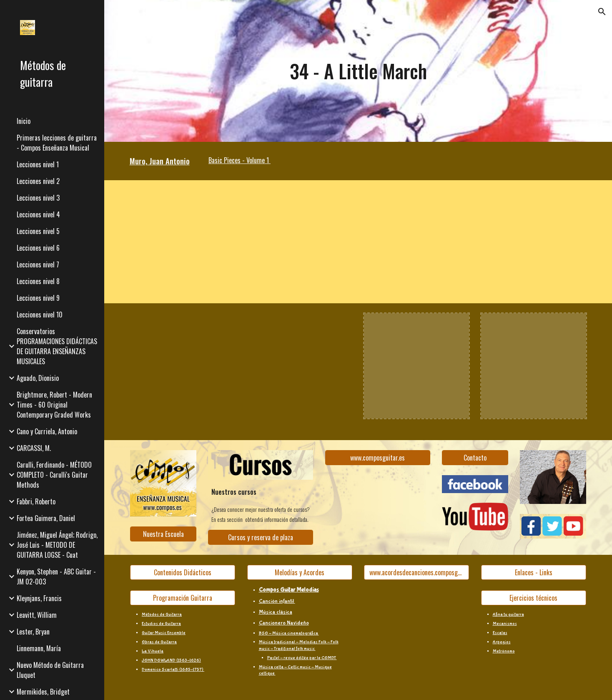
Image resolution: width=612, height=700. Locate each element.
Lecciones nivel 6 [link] (38, 248)
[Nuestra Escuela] (163, 534)
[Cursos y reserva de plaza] (261, 537)
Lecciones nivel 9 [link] (38, 298)
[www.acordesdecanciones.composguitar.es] (416, 572)
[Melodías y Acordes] (300, 572)
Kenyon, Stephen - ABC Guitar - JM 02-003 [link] (56, 577)
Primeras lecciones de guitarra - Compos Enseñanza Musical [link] (57, 143)
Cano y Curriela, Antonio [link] (47, 431)
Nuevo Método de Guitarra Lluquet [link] (50, 670)
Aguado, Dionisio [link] (38, 378)
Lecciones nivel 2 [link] (38, 181)
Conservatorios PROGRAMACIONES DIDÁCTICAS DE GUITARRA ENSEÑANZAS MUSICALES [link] (57, 346)
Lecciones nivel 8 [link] (38, 281)
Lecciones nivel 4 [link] (38, 214)
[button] (602, 12)
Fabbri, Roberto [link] (36, 501)
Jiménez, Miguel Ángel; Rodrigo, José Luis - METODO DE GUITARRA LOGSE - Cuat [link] (57, 545)
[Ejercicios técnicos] (534, 598)
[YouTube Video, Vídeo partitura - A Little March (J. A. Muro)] (222, 242)
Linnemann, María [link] (39, 648)
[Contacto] (475, 458)
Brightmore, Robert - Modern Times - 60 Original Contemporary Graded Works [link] (54, 405)
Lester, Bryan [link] (33, 632)
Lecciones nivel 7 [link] (38, 264)
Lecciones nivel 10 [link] (40, 315)
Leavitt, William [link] (37, 615)
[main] (358, 71)
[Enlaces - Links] (534, 572)
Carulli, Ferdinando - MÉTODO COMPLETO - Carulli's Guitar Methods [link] (54, 475)
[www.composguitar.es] (378, 458)
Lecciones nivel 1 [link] (38, 164)
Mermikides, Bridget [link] (43, 692)
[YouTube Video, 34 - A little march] (300, 366)
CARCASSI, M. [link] (34, 448)
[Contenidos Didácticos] (183, 572)
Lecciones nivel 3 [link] (38, 198)
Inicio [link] (24, 121)
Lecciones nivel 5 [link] (38, 231)
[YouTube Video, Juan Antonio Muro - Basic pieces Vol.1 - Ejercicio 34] (183, 366)
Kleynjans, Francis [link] (39, 598)
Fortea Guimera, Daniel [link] (46, 518)
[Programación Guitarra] (183, 598)
